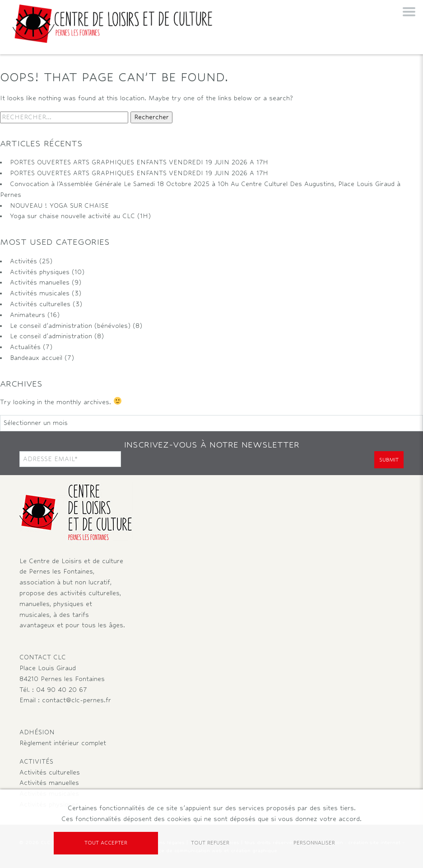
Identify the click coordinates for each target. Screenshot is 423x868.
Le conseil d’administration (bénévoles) (70, 326)
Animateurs (28, 315)
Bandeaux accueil (36, 358)
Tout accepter (106, 843)
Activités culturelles (40, 304)
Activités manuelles (40, 282)
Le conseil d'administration (51, 336)
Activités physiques (40, 272)
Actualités (25, 347)
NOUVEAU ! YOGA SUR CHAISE (59, 205)
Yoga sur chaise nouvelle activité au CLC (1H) (80, 216)
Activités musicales (40, 293)
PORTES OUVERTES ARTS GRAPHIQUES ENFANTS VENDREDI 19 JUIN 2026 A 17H (139, 162)
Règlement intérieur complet (63, 743)
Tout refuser (210, 843)
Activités (23, 261)
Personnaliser (314, 843)
